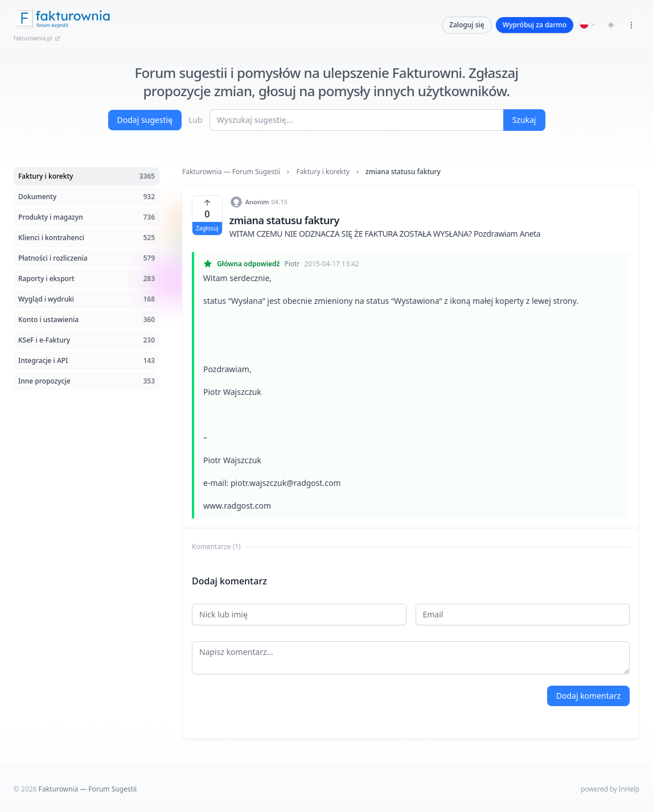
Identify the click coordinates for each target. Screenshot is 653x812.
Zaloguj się (467, 25)
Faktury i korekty (323, 172)
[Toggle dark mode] (611, 25)
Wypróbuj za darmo (535, 25)
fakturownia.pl (37, 38)
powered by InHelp (610, 789)
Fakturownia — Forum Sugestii (231, 172)
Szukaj (524, 120)
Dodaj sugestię (145, 120)
